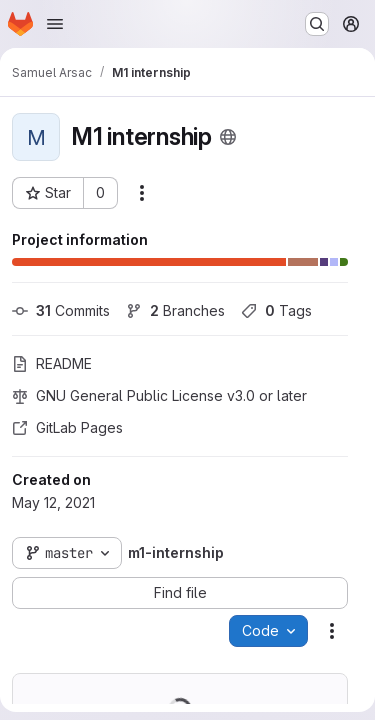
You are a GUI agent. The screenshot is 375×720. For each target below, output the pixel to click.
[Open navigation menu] (55, 24)
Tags (276, 310)
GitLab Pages (67, 427)
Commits (61, 310)
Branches (175, 310)
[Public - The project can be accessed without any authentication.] (228, 137)
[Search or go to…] (317, 24)
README (52, 363)
